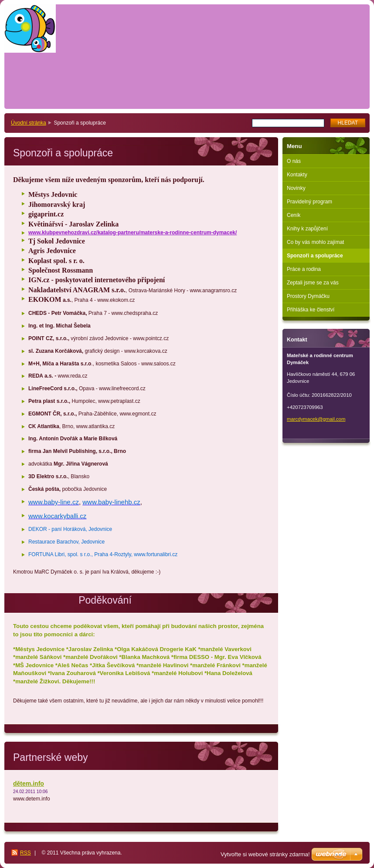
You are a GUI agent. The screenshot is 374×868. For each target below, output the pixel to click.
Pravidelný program (309, 202)
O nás (294, 161)
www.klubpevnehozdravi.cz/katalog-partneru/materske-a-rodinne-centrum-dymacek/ (133, 233)
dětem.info (29, 784)
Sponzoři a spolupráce (315, 256)
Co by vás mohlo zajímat (315, 242)
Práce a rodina (304, 269)
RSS (25, 853)
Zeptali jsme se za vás (313, 283)
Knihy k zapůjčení (307, 229)
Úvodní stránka (29, 123)
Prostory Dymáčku (308, 296)
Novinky (296, 188)
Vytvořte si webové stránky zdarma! (265, 854)
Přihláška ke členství (311, 310)
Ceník (294, 215)
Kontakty (297, 175)
